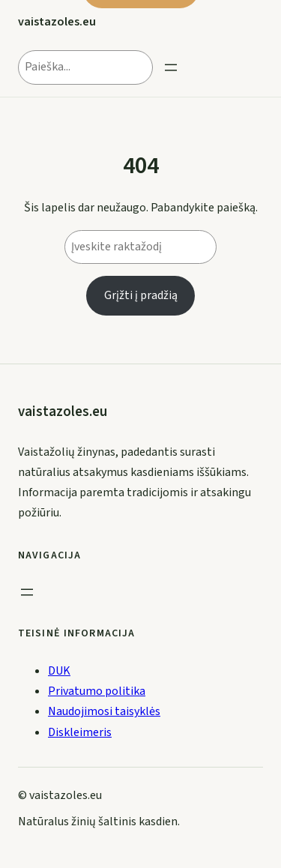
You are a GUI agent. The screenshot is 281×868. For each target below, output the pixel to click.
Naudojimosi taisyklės (104, 711)
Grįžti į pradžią (141, 295)
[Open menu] (171, 67)
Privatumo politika (97, 691)
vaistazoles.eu (57, 22)
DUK (59, 671)
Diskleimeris (80, 732)
